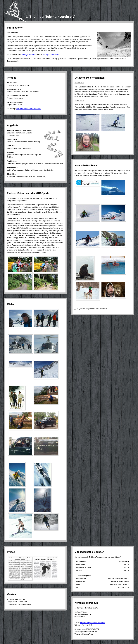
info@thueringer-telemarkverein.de (29, 109)
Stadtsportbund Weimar (51, 55)
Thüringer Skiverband (29, 55)
